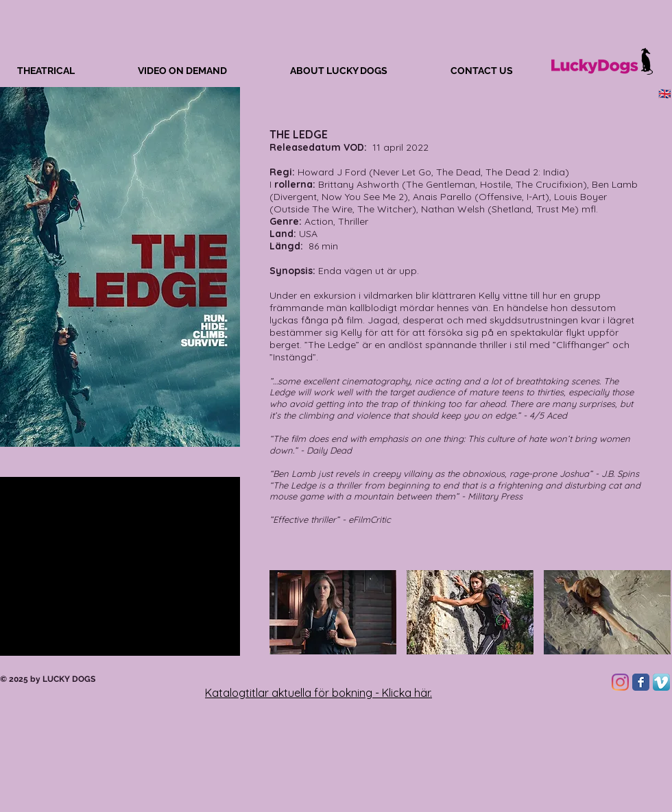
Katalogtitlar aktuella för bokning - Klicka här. (319, 693)
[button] (333, 612)
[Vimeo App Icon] (661, 682)
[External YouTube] (120, 566)
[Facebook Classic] (641, 682)
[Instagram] (620, 682)
